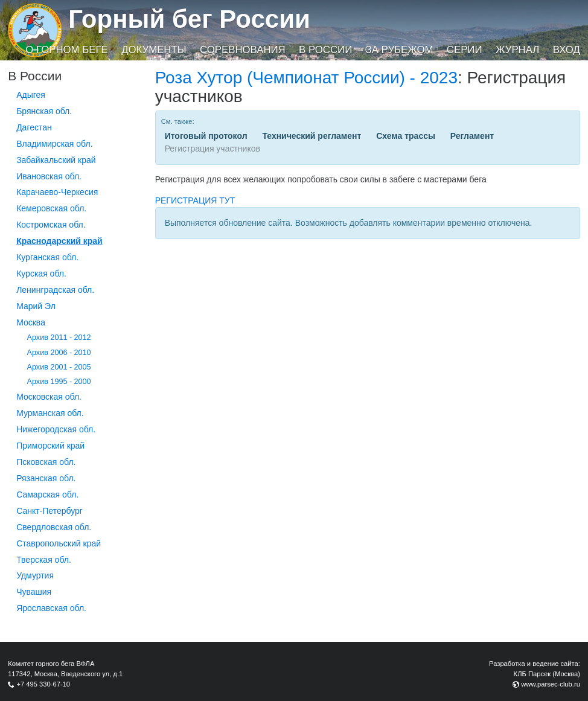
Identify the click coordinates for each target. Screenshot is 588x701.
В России (325, 50)
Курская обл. (41, 274)
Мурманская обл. (50, 413)
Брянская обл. (44, 111)
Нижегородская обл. (56, 429)
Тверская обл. (44, 560)
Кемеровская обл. (51, 208)
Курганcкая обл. (47, 257)
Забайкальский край (56, 160)
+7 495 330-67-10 (43, 684)
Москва (31, 322)
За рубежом (400, 50)
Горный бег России (189, 19)
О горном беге (66, 50)
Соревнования (243, 50)
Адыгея (31, 95)
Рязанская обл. (46, 478)
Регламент (472, 136)
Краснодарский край (59, 241)
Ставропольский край (59, 543)
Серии (465, 50)
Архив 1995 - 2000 (59, 382)
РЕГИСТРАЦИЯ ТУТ (195, 200)
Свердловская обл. (54, 527)
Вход (567, 50)
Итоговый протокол (206, 136)
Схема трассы (406, 136)
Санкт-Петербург (50, 511)
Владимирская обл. (54, 144)
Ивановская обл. (49, 176)
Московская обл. (49, 397)
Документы (154, 50)
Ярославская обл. (51, 608)
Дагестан (34, 127)
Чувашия (34, 592)
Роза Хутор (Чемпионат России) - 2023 (306, 78)
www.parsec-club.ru (551, 684)
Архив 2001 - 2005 (59, 367)
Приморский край (50, 446)
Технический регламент (312, 136)
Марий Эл (36, 306)
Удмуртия (35, 575)
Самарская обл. (47, 495)
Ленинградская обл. (55, 290)
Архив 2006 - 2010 (59, 353)
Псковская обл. (46, 462)
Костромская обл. (51, 225)
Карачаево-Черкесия (57, 192)
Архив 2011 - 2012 (59, 338)
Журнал (517, 50)
